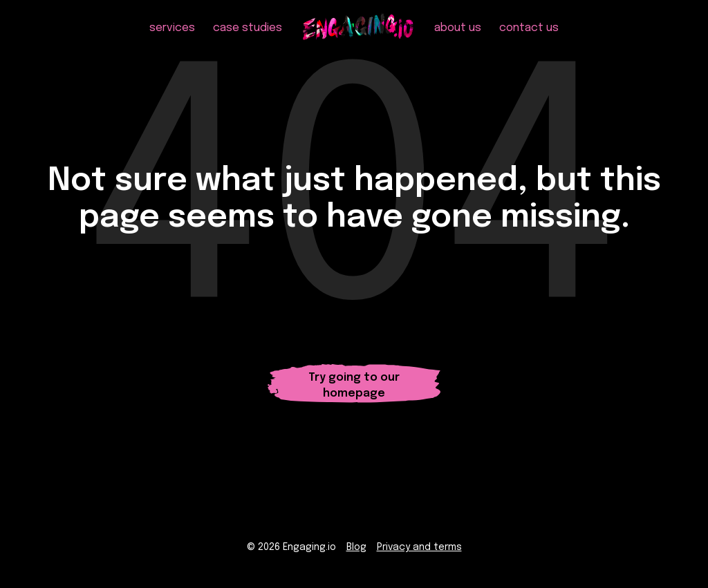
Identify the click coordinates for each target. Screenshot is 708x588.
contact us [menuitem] (529, 28)
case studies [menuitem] (248, 28)
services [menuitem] (172, 28)
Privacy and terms (419, 547)
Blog (356, 547)
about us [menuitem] (458, 28)
